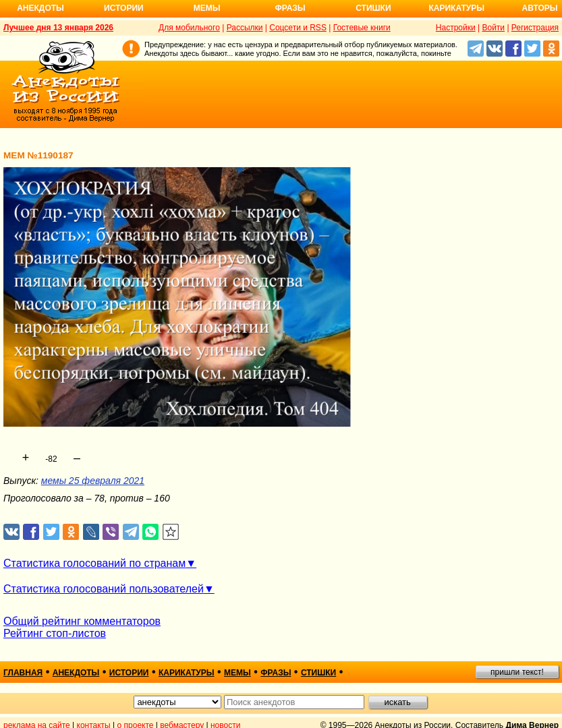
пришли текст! (517, 672)
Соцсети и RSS (298, 28)
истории (129, 673)
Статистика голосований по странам (94, 563)
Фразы (290, 8)
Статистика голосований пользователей (104, 589)
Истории (124, 8)
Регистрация (535, 28)
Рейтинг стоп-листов (55, 633)
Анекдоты (40, 8)
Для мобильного (189, 28)
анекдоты (76, 673)
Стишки (373, 8)
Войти (493, 28)
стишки (318, 673)
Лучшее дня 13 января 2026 (58, 28)
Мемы (207, 8)
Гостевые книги (362, 28)
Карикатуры (456, 8)
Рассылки (245, 28)
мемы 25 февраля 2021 (93, 481)
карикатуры (187, 673)
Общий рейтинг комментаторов (82, 621)
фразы (276, 673)
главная (23, 673)
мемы (237, 673)
